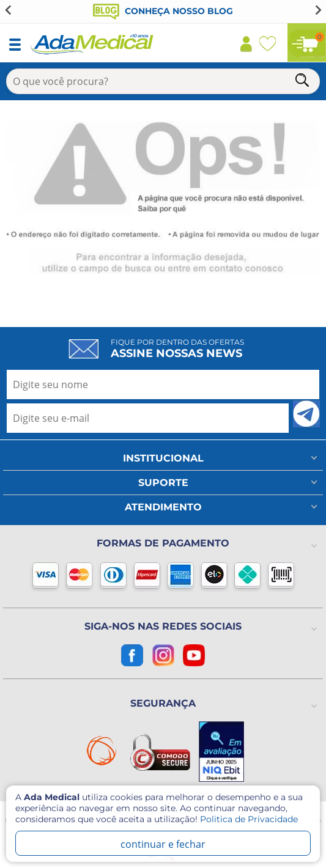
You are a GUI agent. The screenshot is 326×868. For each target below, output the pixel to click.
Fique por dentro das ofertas (177, 349)
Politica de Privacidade (249, 819)
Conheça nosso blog (163, 11)
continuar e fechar (163, 844)
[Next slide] (317, 10)
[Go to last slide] (9, 10)
